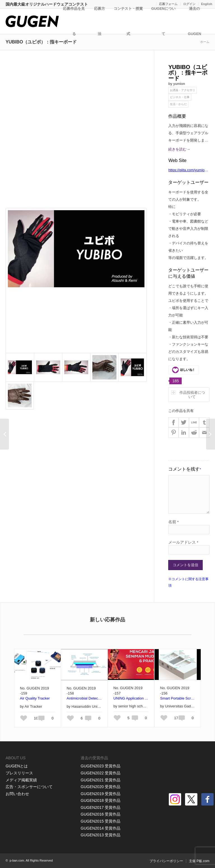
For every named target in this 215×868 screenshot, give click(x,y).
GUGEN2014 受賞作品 (101, 828)
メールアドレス (183, 542)
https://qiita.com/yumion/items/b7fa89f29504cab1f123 (188, 171)
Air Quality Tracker (35, 698)
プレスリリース (19, 773)
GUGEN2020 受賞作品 (101, 787)
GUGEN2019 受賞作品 (101, 794)
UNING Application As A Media (131, 698)
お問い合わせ (17, 794)
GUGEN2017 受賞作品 (101, 807)
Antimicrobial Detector (84, 698)
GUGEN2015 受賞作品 (101, 821)
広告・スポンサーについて (29, 787)
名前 (173, 522)
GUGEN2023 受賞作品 (101, 766)
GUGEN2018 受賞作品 (101, 800)
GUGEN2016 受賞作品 (101, 814)
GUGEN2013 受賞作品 (101, 835)
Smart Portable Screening (178, 698)
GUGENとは (17, 766)
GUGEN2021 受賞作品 (101, 780)
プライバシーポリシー (166, 861)
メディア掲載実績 (21, 780)
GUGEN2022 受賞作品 (101, 773)
